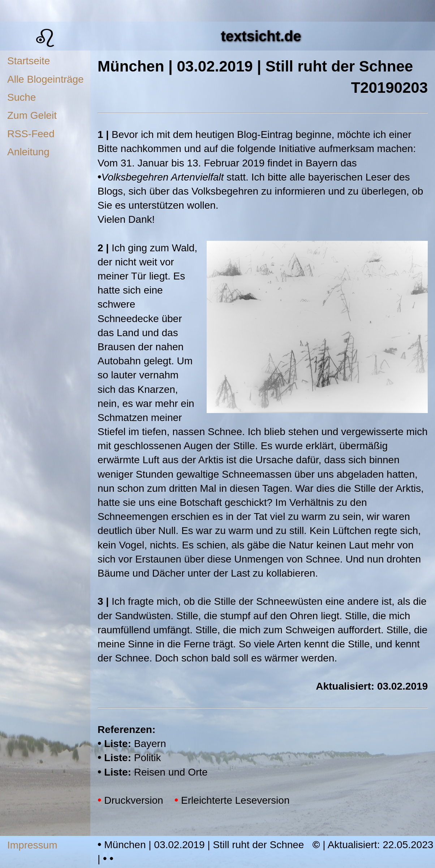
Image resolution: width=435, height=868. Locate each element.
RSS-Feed (31, 134)
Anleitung (28, 152)
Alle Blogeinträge (46, 79)
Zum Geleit (32, 115)
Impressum (32, 845)
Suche (21, 97)
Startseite (29, 61)
